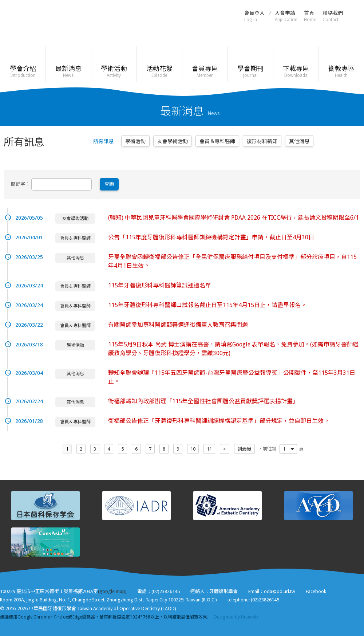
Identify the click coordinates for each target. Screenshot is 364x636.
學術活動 (114, 72)
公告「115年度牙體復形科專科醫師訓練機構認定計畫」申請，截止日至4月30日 (211, 237)
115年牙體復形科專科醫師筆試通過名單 (160, 285)
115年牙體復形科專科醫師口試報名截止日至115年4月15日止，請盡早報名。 (207, 305)
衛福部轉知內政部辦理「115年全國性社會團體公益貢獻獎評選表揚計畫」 (203, 401)
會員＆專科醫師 (217, 141)
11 (209, 449)
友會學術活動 (173, 141)
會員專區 (205, 72)
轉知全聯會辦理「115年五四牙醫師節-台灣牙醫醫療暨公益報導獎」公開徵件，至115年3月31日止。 (232, 377)
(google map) (112, 591)
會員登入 (254, 16)
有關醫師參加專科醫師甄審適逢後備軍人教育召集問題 (178, 325)
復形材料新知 (262, 141)
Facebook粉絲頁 (357, 16)
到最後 (244, 449)
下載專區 (296, 72)
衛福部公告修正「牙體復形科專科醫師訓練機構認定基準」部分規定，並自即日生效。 (219, 421)
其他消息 (299, 141)
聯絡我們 (333, 16)
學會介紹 (23, 72)
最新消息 (68, 72)
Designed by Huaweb (236, 617)
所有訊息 (103, 141)
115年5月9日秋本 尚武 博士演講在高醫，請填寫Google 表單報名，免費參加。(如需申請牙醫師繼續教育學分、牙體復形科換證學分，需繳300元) (233, 349)
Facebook (316, 591)
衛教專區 (341, 72)
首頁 (310, 16)
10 (193, 449)
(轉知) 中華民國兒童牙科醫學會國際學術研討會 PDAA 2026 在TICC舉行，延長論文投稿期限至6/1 (234, 218)
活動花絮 (159, 72)
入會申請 (286, 16)
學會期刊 (250, 72)
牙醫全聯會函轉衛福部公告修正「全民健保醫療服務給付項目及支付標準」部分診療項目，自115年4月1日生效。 (232, 261)
